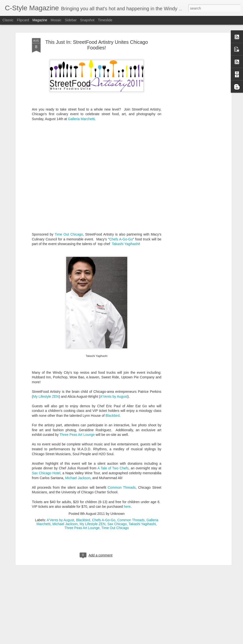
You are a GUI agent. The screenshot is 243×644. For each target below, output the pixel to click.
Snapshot (87, 20)
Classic (8, 20)
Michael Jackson (78, 454)
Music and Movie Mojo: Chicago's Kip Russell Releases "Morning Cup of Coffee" (115, 585)
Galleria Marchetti (81, 95)
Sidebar (71, 20)
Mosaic (56, 20)
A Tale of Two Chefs (113, 445)
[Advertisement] (188, 48)
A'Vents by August (114, 373)
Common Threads (122, 464)
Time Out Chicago (69, 211)
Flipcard (23, 20)
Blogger (137, 641)
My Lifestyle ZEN (46, 373)
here (127, 483)
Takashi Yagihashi (126, 220)
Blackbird (113, 392)
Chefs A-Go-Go (121, 215)
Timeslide (105, 20)
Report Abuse (151, 641)
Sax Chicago (117, 500)
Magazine (40, 20)
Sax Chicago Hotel (46, 450)
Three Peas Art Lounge (77, 411)
